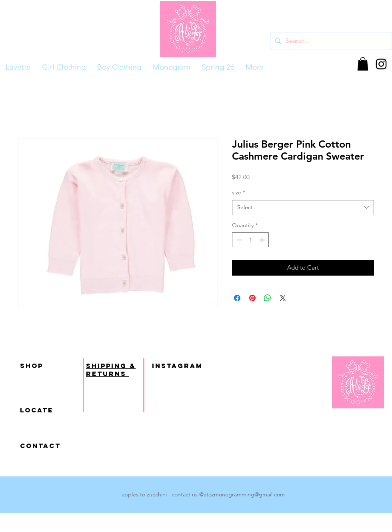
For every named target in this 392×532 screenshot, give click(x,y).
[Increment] (263, 240)
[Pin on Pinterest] (252, 298)
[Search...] (330, 41)
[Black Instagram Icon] (381, 64)
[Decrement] (238, 240)
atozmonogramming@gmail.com (244, 494)
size (239, 192)
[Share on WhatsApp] (268, 298)
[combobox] (303, 208)
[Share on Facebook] (237, 298)
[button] (363, 64)
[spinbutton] (250, 240)
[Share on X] (283, 298)
